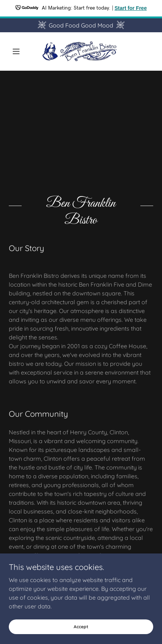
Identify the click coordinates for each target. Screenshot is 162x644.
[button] (20, 51)
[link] (81, 51)
